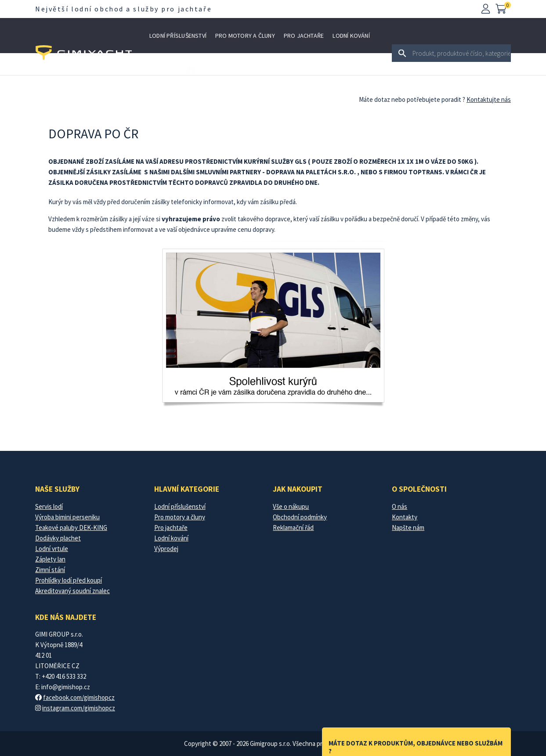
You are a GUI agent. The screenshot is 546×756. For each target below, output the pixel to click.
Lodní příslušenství (178, 36)
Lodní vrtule (52, 549)
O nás (400, 506)
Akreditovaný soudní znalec (72, 591)
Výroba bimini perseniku (67, 517)
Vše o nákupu (291, 506)
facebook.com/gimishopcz (79, 697)
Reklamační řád (293, 527)
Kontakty (405, 517)
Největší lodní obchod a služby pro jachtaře (123, 9)
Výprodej (163, 71)
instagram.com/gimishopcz (79, 708)
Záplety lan (50, 559)
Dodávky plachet (58, 538)
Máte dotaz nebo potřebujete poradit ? (412, 99)
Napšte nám (408, 527)
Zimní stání (50, 570)
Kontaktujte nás (489, 99)
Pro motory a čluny (245, 36)
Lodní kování (351, 36)
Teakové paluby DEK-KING (71, 527)
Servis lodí (49, 506)
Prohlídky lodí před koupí (69, 580)
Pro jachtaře (304, 36)
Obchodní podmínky (300, 517)
